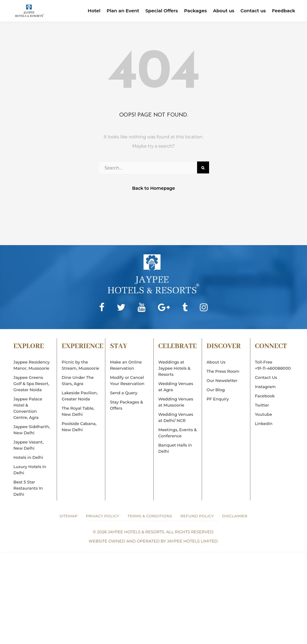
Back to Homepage (153, 188)
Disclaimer (235, 516)
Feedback (284, 11)
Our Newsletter (222, 380)
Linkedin (264, 423)
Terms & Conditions (150, 516)
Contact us (253, 11)
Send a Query (124, 393)
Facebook (265, 396)
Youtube (264, 414)
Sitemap (69, 516)
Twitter (262, 405)
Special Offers (161, 11)
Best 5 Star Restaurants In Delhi (28, 488)
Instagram (265, 387)
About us (223, 11)
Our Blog (216, 390)
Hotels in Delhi (28, 457)
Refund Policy (197, 516)
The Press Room (223, 371)
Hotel (93, 11)
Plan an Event (122, 11)
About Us (216, 362)
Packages (195, 11)
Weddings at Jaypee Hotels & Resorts (174, 368)
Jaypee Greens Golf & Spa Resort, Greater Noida (32, 384)
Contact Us (266, 377)
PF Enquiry (218, 399)
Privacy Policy (103, 516)
